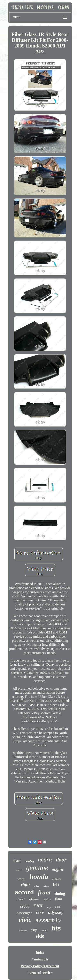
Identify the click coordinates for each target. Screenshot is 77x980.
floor (59, 899)
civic (25, 920)
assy (34, 930)
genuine (37, 868)
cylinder (57, 879)
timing (60, 894)
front (44, 892)
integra (23, 930)
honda (39, 877)
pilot (57, 907)
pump (44, 930)
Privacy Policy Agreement (40, 966)
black (17, 861)
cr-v (40, 912)
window (34, 899)
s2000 (25, 906)
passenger (24, 913)
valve (19, 870)
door (61, 860)
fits (56, 928)
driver (46, 886)
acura (45, 859)
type (49, 907)
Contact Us (40, 959)
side (40, 936)
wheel (21, 879)
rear (38, 905)
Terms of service (40, 973)
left (56, 885)
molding (30, 861)
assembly (48, 921)
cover (21, 899)
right (25, 885)
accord (24, 892)
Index (40, 952)
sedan (36, 886)
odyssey (56, 912)
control (47, 899)
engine (58, 869)
